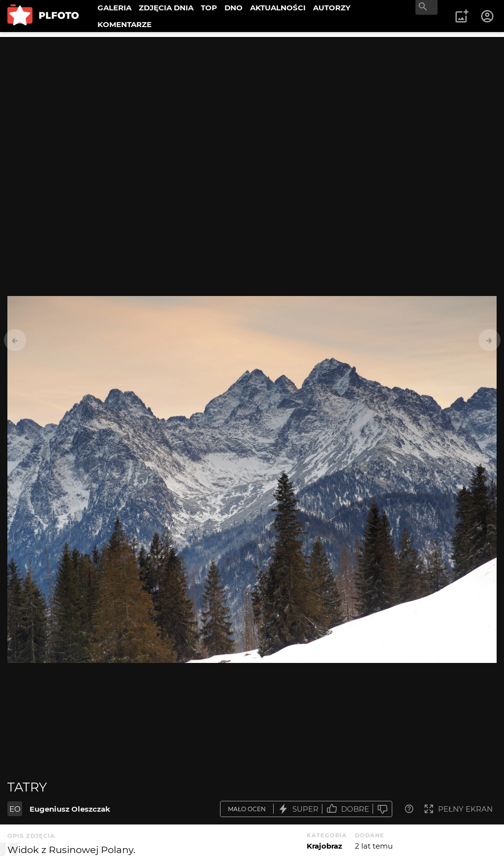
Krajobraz (324, 846)
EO (15, 809)
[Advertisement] (252, 106)
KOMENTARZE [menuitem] (125, 24)
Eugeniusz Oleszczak (70, 809)
